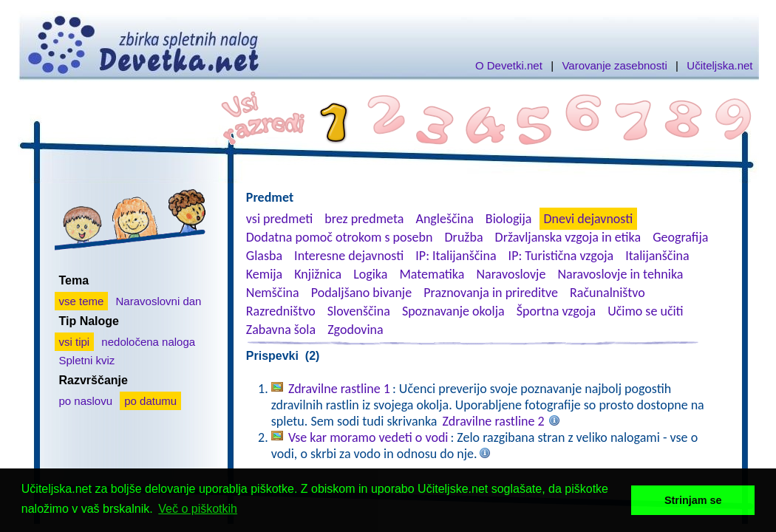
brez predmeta (364, 219)
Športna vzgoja (556, 311)
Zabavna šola (281, 330)
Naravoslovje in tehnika (620, 274)
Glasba (264, 256)
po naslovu (86, 401)
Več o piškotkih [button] (198, 509)
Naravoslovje (511, 274)
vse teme (82, 301)
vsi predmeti (279, 219)
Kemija (264, 274)
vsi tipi (75, 342)
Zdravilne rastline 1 (339, 389)
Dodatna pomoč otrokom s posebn (340, 237)
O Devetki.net (509, 65)
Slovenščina (359, 311)
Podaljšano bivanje (361, 293)
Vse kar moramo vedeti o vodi (368, 437)
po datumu (150, 401)
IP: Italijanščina (456, 256)
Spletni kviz (87, 360)
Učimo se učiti (646, 311)
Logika (370, 274)
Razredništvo (281, 311)
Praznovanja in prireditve (491, 293)
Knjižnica (318, 274)
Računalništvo (607, 293)
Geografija (680, 237)
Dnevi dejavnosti (589, 219)
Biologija (509, 219)
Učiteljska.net (719, 65)
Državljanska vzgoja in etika (568, 237)
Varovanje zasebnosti (614, 65)
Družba (464, 237)
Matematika (432, 274)
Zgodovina (355, 330)
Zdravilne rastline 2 (494, 421)
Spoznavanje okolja (453, 311)
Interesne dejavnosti (349, 256)
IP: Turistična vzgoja (561, 256)
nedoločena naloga (148, 342)
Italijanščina (657, 256)
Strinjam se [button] (693, 500)
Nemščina (273, 293)
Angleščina (444, 219)
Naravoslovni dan (159, 301)
